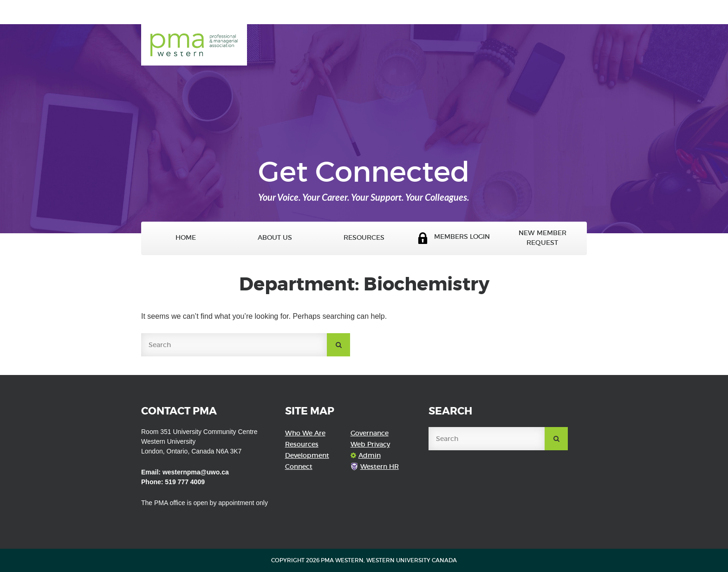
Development (307, 455)
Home (186, 238)
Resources (364, 238)
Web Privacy (370, 444)
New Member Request (543, 238)
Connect (299, 467)
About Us (275, 238)
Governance (370, 433)
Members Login (453, 238)
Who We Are (305, 433)
